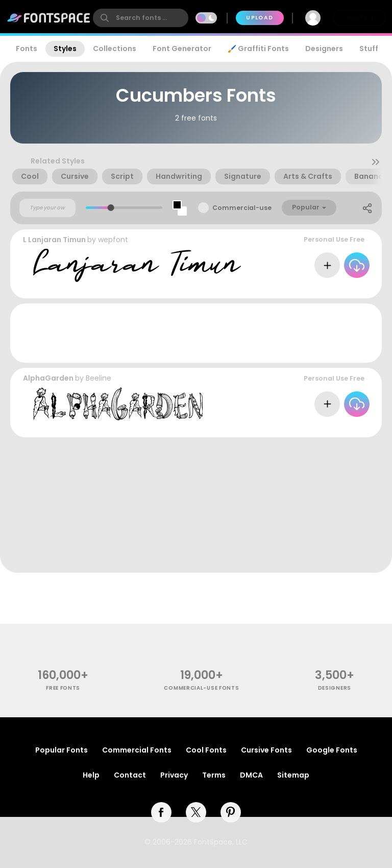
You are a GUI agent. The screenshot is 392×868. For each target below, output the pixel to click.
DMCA (251, 775)
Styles (65, 49)
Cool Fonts (206, 750)
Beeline (99, 378)
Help (91, 775)
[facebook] (161, 812)
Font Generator (182, 49)
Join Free (359, 18)
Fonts (27, 49)
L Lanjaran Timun (54, 240)
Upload (260, 18)
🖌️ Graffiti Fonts (258, 49)
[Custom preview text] (47, 208)
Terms (214, 775)
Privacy (174, 775)
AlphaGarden (48, 378)
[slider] (111, 208)
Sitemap (293, 775)
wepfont (113, 240)
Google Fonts (332, 750)
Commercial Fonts (137, 750)
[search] (141, 18)
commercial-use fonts (201, 688)
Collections (115, 49)
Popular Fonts (62, 750)
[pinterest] (231, 812)
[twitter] (196, 812)
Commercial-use (242, 208)
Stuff (369, 49)
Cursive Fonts (266, 750)
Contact (130, 775)
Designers (324, 49)
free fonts (63, 688)
